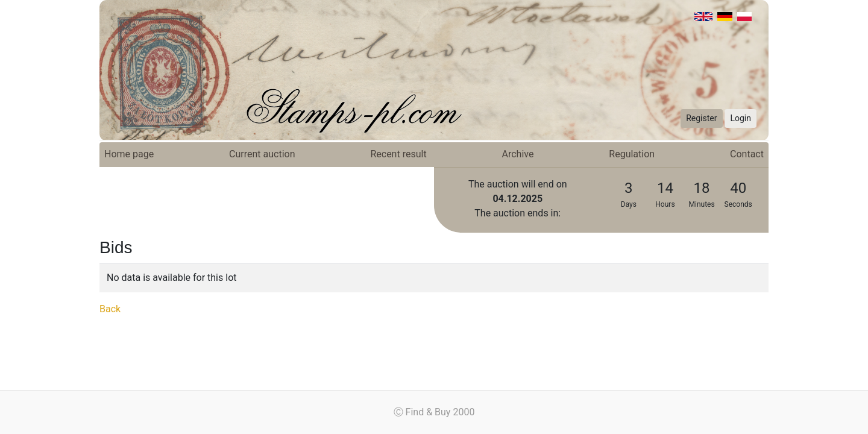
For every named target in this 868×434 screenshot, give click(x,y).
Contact (747, 154)
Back (110, 309)
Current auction (262, 154)
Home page (129, 154)
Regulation (632, 154)
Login (741, 118)
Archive (518, 154)
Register (701, 118)
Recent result (398, 154)
